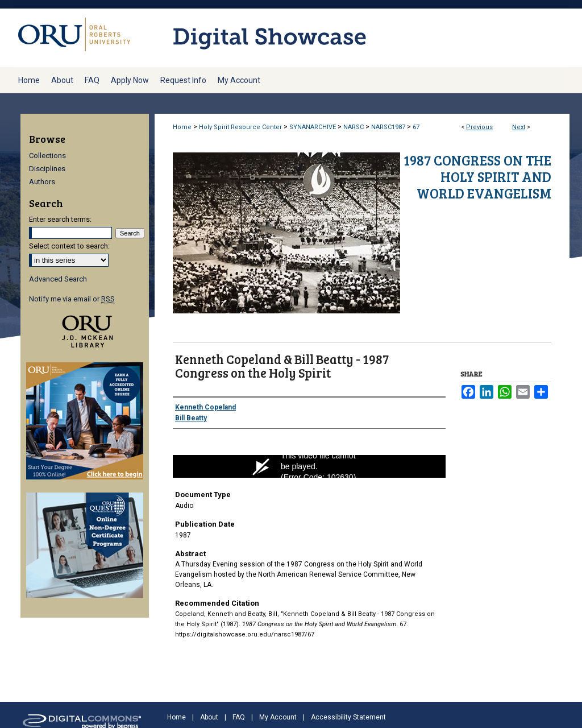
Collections (47, 156)
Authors (42, 182)
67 (416, 127)
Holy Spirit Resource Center (240, 127)
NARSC (354, 127)
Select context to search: (69, 246)
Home (182, 127)
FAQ (239, 717)
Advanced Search (58, 279)
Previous (479, 127)
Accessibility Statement (348, 717)
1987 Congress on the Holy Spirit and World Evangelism (477, 177)
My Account (278, 717)
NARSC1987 (388, 127)
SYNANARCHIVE (313, 127)
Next (519, 127)
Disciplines (47, 169)
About (209, 717)
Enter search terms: (60, 219)
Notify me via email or (72, 299)
